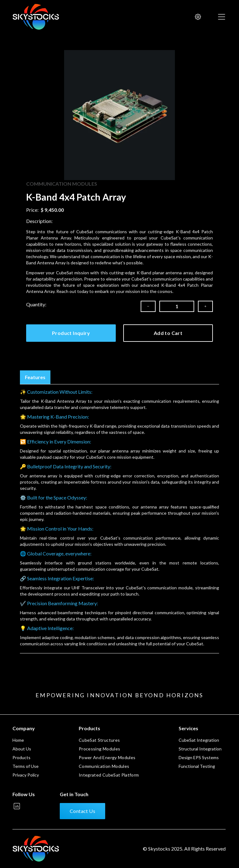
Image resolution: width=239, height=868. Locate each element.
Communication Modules (104, 766)
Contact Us (82, 811)
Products (21, 757)
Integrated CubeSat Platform (109, 775)
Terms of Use (26, 766)
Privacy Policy (26, 775)
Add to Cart (168, 333)
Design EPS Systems (199, 757)
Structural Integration (200, 749)
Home (18, 740)
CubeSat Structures (99, 740)
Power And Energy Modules (107, 757)
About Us (22, 749)
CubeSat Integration (199, 740)
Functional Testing (197, 766)
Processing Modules (99, 749)
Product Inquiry (71, 333)
